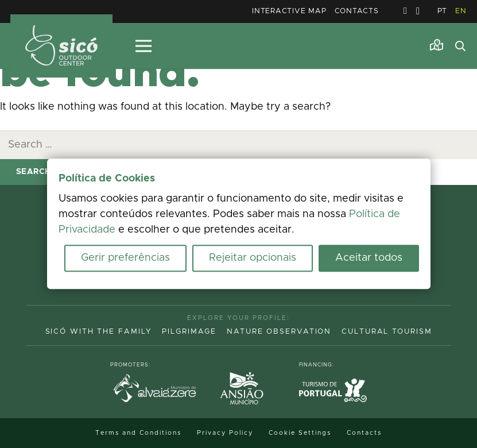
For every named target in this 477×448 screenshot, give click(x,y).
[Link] (437, 45)
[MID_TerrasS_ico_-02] (61, 46)
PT (443, 11)
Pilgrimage (189, 332)
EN (461, 11)
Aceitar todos (369, 258)
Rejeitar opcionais (253, 258)
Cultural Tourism (387, 332)
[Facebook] (405, 11)
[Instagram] (418, 11)
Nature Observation (279, 332)
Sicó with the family (99, 332)
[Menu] (143, 46)
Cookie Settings (300, 433)
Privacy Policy (225, 433)
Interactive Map (289, 11)
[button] (460, 46)
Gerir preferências (125, 258)
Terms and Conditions (138, 433)
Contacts (357, 11)
